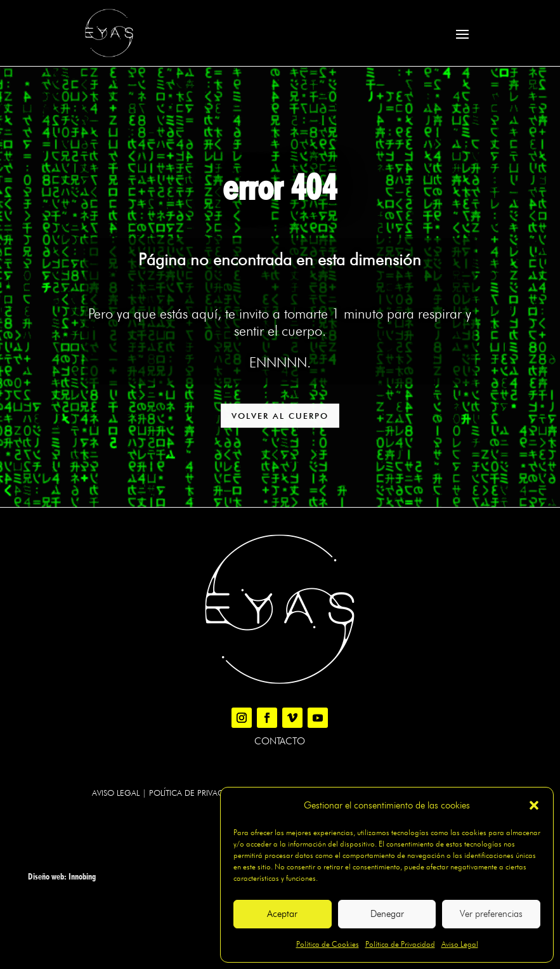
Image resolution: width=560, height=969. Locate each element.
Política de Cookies (328, 944)
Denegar (387, 914)
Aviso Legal (460, 944)
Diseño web (46, 876)
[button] (534, 805)
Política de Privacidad (400, 944)
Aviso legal (116, 793)
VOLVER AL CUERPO (280, 416)
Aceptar (282, 914)
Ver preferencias (491, 914)
